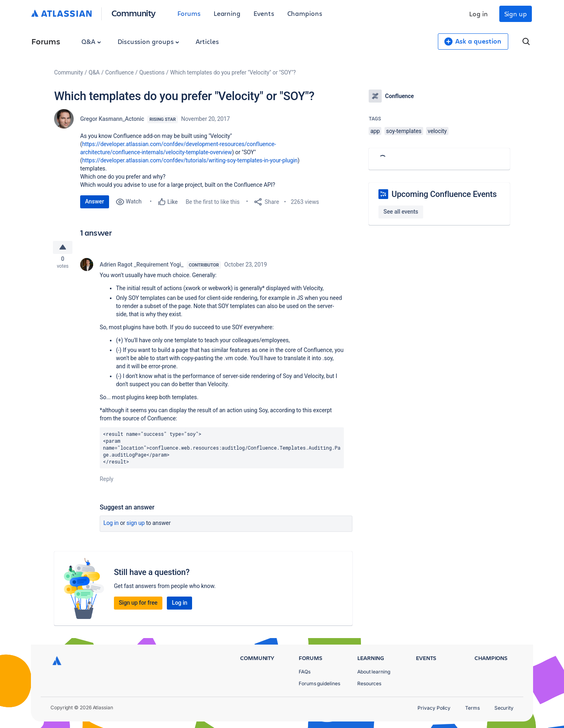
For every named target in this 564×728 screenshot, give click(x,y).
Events (264, 13)
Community (134, 13)
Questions (152, 72)
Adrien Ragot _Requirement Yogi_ (142, 267)
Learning (227, 13)
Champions (305, 13)
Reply (107, 482)
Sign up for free (138, 606)
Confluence (120, 72)
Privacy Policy (434, 708)
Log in (479, 14)
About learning (374, 672)
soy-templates (404, 131)
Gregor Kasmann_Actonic (112, 119)
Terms (472, 708)
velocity (437, 131)
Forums (189, 13)
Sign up (516, 14)
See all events (401, 212)
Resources (369, 683)
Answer (95, 201)
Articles (207, 41)
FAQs (305, 672)
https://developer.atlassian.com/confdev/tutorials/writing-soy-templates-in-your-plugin (190, 160)
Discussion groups (149, 41)
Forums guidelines (319, 683)
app (375, 131)
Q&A (91, 41)
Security (504, 708)
